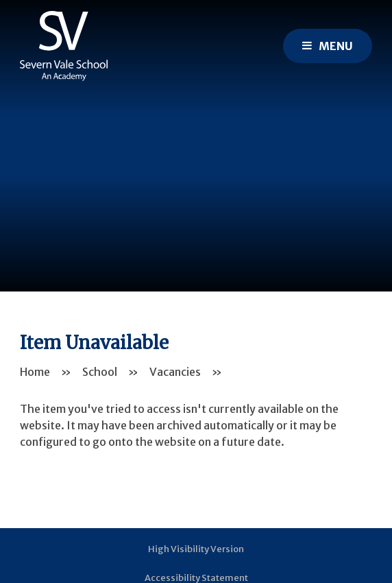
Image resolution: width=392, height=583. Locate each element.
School (100, 372)
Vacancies (175, 372)
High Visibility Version (196, 549)
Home (35, 372)
